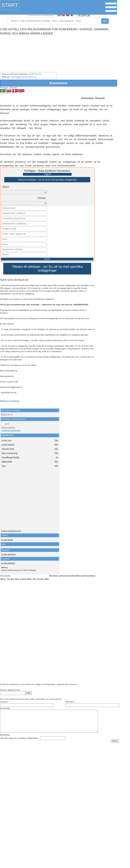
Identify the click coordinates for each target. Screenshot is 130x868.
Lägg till (47, 174)
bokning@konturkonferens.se (24, 77)
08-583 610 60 (35, 74)
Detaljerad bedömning (11, 429)
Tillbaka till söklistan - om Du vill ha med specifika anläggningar (47, 180)
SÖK (105, 21)
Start (10, 5)
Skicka (47, 258)
